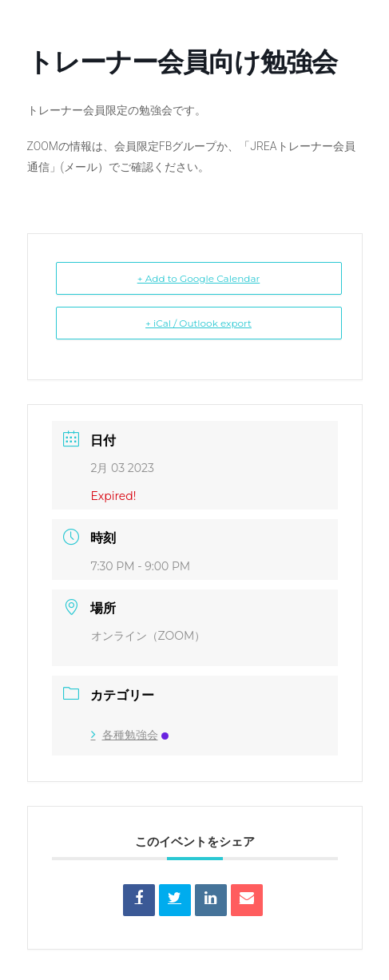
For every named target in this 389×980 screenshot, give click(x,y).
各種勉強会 (130, 735)
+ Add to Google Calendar (199, 278)
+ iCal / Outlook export (198, 323)
